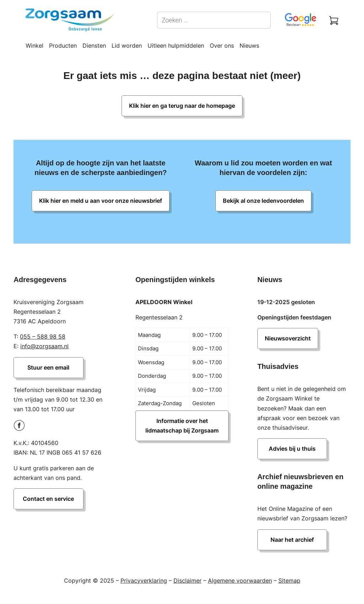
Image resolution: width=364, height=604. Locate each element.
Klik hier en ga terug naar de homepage (182, 106)
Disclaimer (188, 581)
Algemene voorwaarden (240, 581)
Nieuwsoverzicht (288, 338)
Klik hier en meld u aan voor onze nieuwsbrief (101, 201)
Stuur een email (48, 367)
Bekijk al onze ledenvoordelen (263, 201)
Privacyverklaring (144, 581)
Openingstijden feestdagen (294, 317)
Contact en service (48, 499)
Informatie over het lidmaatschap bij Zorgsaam (182, 426)
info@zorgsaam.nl (44, 346)
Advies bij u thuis (292, 449)
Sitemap (289, 581)
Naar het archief (292, 540)
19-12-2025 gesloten (286, 302)
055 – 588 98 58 (43, 337)
